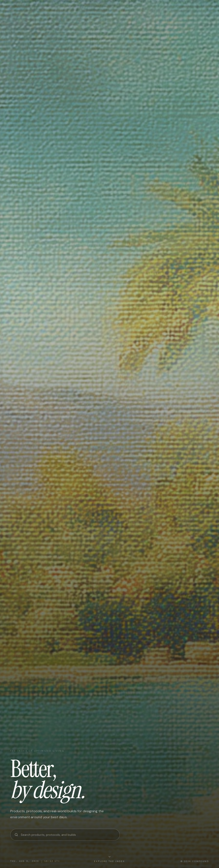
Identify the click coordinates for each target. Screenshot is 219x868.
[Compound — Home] (29, 8)
